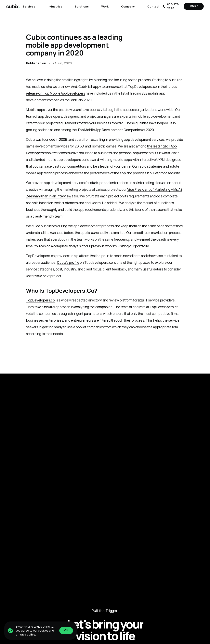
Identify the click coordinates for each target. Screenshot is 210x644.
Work (105, 6)
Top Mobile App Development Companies (110, 130)
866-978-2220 (171, 6)
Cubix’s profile (68, 262)
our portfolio (139, 246)
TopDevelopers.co (40, 300)
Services (29, 6)
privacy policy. (26, 634)
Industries (55, 6)
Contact (153, 6)
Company (128, 6)
